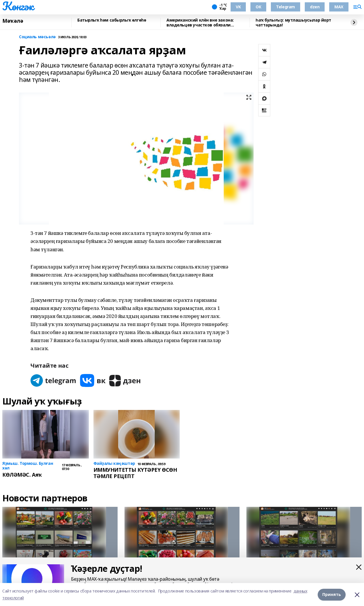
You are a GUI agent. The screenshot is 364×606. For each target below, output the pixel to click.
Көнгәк (18, 6)
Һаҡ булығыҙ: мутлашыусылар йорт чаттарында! (293, 23)
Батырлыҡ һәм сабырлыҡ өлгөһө (112, 20)
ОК (258, 7)
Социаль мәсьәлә (37, 37)
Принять (332, 594)
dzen (315, 7)
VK (238, 7)
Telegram (286, 7)
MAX (339, 7)
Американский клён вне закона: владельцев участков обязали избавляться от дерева (200, 23)
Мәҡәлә (13, 21)
